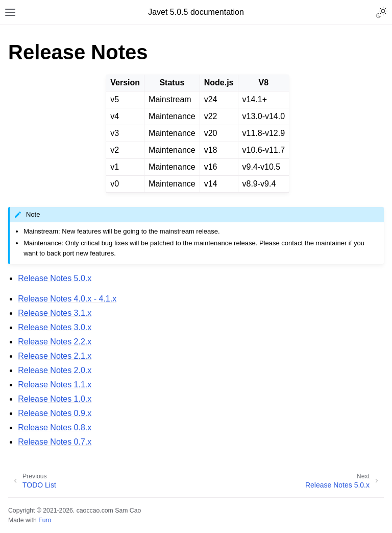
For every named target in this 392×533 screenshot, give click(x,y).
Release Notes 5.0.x (55, 278)
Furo (45, 520)
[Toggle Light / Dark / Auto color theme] (382, 12)
